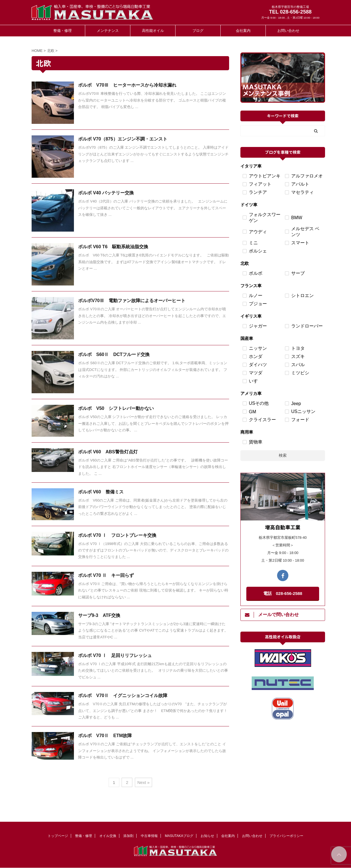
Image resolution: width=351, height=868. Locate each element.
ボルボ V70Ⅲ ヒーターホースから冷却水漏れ (127, 85)
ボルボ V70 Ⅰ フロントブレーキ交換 (117, 535)
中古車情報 (149, 836)
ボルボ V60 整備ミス (101, 492)
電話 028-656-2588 (283, 593)
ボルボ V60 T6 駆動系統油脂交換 (113, 247)
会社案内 (243, 31)
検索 (283, 455)
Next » (143, 782)
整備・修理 (62, 31)
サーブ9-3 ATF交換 (99, 615)
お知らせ (207, 836)
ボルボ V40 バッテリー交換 (106, 193)
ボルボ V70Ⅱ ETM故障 (105, 736)
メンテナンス (108, 31)
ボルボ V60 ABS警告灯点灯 (108, 452)
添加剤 (128, 836)
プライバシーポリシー (286, 836)
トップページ (58, 836)
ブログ (198, 31)
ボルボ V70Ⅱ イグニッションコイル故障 (123, 696)
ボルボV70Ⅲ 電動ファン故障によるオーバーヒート (132, 301)
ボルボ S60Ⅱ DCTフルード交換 (114, 354)
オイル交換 (108, 836)
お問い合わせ (288, 31)
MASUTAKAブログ (179, 836)
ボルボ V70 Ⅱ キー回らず (106, 575)
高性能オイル (153, 31)
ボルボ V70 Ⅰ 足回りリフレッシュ (115, 655)
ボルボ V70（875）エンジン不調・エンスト (123, 139)
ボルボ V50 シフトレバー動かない (116, 408)
